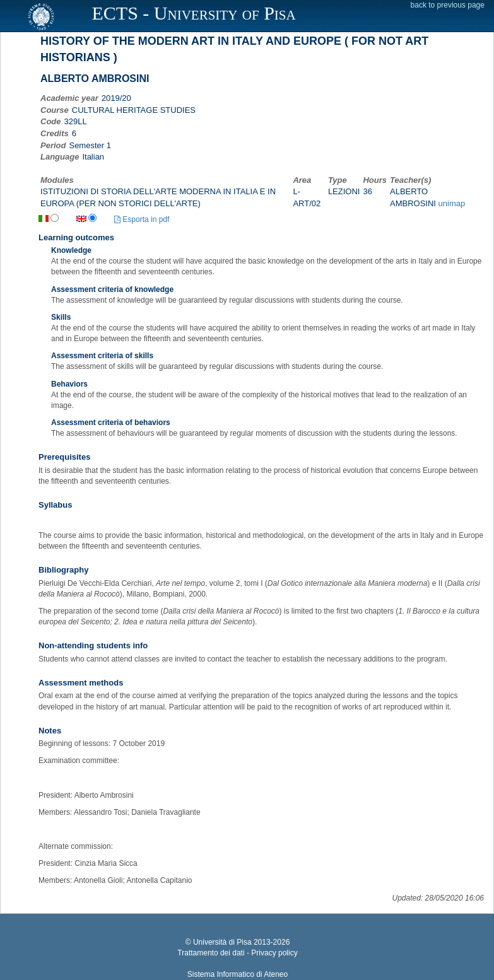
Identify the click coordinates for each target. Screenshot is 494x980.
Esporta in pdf (142, 219)
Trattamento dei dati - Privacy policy (237, 953)
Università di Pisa (222, 942)
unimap (452, 203)
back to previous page (448, 5)
